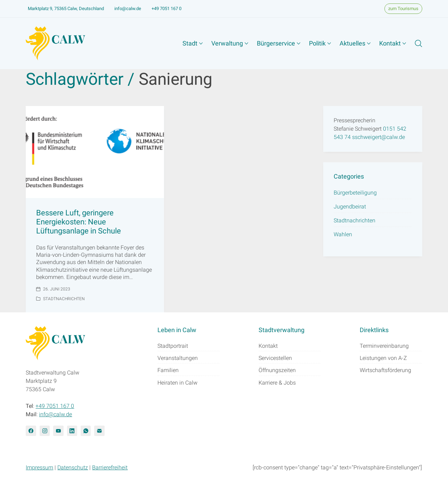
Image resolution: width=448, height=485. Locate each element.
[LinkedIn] (72, 431)
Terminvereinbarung (384, 346)
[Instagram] (45, 431)
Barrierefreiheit (110, 467)
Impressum (39, 467)
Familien (168, 370)
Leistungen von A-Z (383, 358)
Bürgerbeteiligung (355, 193)
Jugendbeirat (350, 207)
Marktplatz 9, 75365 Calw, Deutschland (66, 9)
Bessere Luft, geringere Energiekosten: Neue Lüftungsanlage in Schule (79, 222)
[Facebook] (31, 431)
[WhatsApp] (86, 431)
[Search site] (418, 43)
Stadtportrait (173, 346)
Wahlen (343, 234)
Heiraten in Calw (177, 383)
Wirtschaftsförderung (385, 370)
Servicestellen (275, 358)
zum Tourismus (403, 9)
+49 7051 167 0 (166, 9)
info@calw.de (128, 9)
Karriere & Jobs (277, 383)
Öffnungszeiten (277, 370)
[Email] (99, 431)
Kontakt (268, 346)
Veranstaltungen (178, 358)
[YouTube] (58, 431)
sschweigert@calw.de (378, 137)
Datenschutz (73, 467)
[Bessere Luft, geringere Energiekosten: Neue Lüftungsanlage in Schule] (95, 152)
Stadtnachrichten (64, 299)
